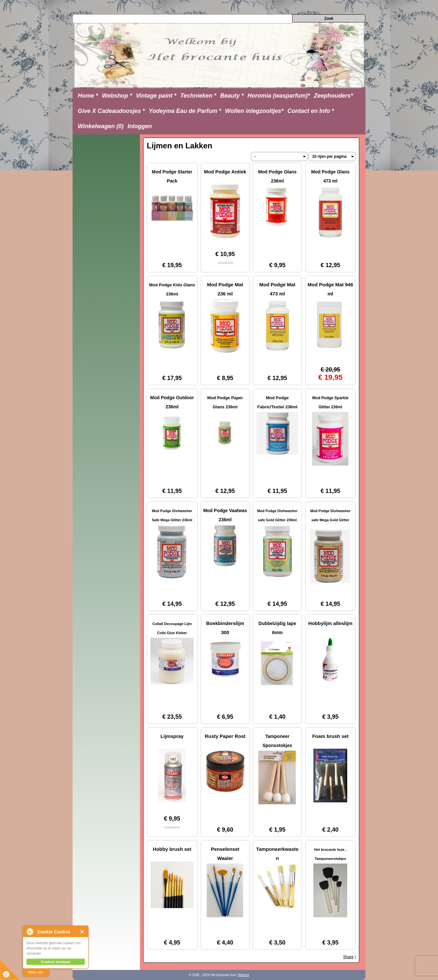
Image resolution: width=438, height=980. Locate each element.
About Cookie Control (30, 932)
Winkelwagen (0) (101, 126)
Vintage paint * (156, 96)
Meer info (36, 972)
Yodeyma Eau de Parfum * (185, 111)
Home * (88, 96)
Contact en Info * (311, 111)
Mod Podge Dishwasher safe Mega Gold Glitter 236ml (330, 520)
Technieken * (198, 96)
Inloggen (140, 126)
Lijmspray (172, 736)
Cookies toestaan (55, 962)
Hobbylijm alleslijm (330, 623)
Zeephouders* (334, 96)
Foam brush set (330, 736)
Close (82, 932)
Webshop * (117, 96)
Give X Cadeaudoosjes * (111, 111)
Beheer (244, 975)
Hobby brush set (172, 849)
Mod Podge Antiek (225, 172)
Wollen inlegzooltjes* (254, 111)
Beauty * (232, 96)
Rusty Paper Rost (225, 736)
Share (349, 957)
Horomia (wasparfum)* (279, 96)
